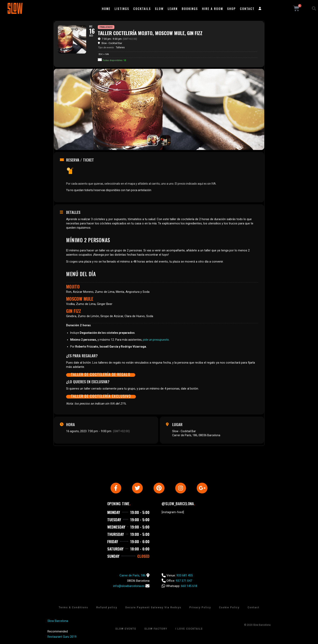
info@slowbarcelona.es (129, 587)
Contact (247, 9)
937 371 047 (184, 581)
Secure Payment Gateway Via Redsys (153, 608)
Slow (159, 9)
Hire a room (213, 9)
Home (106, 9)
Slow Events (126, 629)
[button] (314, 9)
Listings (122, 9)
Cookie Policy (229, 608)
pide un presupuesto (156, 340)
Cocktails (142, 9)
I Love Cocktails (189, 629)
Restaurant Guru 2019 (62, 637)
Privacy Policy (200, 608)
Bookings (190, 9)
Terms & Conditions (74, 608)
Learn (173, 9)
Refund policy (107, 608)
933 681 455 (185, 576)
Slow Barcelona (58, 621)
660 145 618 (189, 587)
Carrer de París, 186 (133, 576)
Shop (232, 9)
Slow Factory (156, 629)
